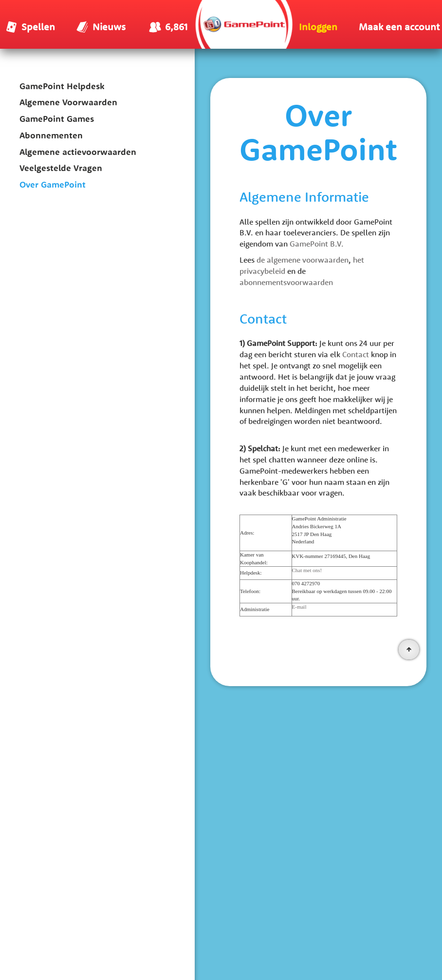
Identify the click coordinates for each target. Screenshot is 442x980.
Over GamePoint (53, 184)
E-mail (299, 607)
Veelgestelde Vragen (61, 168)
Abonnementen (51, 135)
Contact (356, 354)
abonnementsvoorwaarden (286, 282)
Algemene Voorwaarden (68, 102)
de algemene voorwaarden (303, 260)
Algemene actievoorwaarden (78, 152)
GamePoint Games (57, 119)
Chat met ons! (307, 570)
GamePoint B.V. (317, 244)
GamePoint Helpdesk (62, 86)
